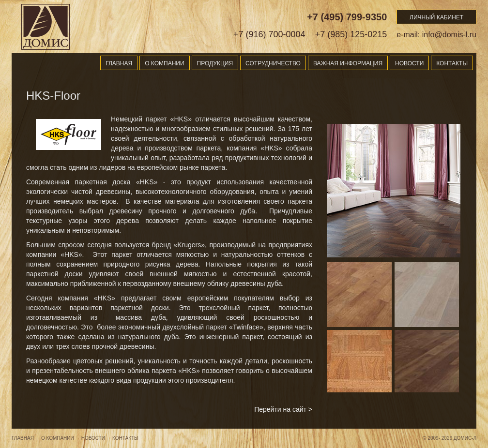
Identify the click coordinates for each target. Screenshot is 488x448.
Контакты (452, 63)
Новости (409, 63)
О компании (164, 63)
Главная (119, 63)
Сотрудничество (273, 63)
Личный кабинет (436, 17)
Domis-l (46, 27)
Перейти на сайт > (283, 409)
